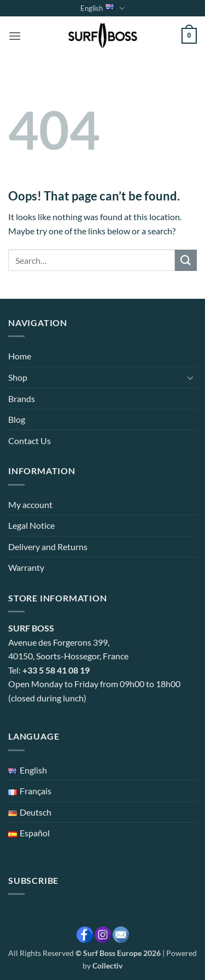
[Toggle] (190, 377)
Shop (18, 377)
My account (30, 504)
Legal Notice (31, 525)
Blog (17, 419)
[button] (15, 36)
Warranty (26, 567)
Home (20, 356)
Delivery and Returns (48, 547)
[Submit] (186, 260)
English (102, 8)
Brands (22, 399)
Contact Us (30, 441)
